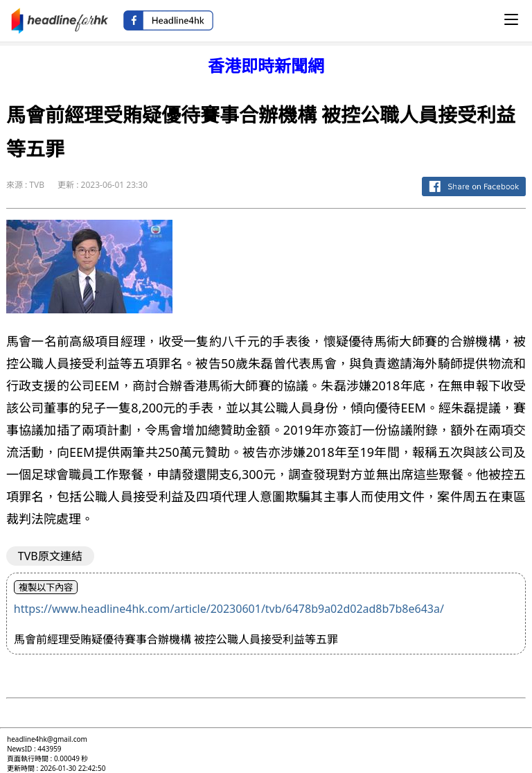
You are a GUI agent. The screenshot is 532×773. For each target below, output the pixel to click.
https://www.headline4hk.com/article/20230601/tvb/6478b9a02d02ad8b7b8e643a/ (229, 609)
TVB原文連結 (50, 556)
